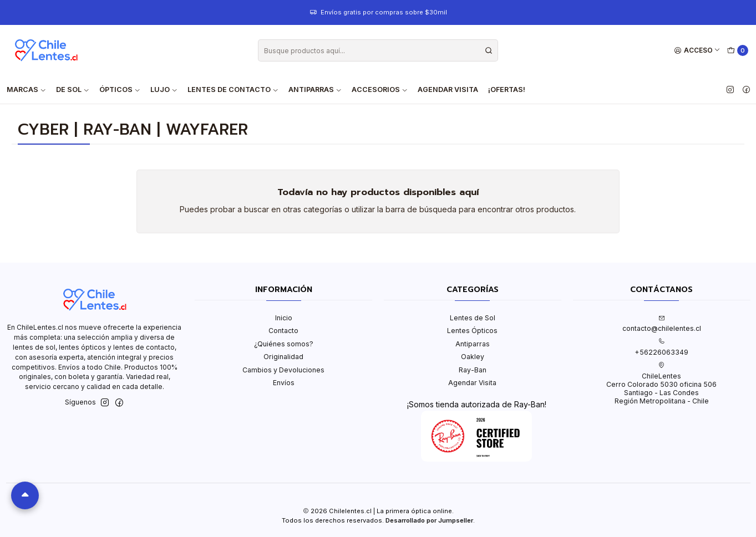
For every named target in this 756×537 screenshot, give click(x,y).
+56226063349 (661, 347)
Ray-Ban (473, 370)
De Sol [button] (73, 89)
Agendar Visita (448, 89)
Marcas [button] (26, 89)
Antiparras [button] (315, 89)
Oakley (473, 357)
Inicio (284, 318)
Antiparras (473, 344)
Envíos (284, 383)
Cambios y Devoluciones (283, 370)
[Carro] (738, 51)
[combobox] (378, 50)
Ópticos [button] (120, 89)
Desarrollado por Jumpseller (429, 520)
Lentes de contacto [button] (233, 89)
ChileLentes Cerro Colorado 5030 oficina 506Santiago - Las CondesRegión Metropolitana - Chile (661, 383)
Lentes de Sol (473, 318)
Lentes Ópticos (472, 331)
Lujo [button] (164, 89)
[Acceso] (697, 51)
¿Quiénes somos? (284, 344)
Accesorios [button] (380, 89)
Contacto (283, 331)
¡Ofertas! (507, 89)
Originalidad (283, 357)
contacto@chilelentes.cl (662, 324)
